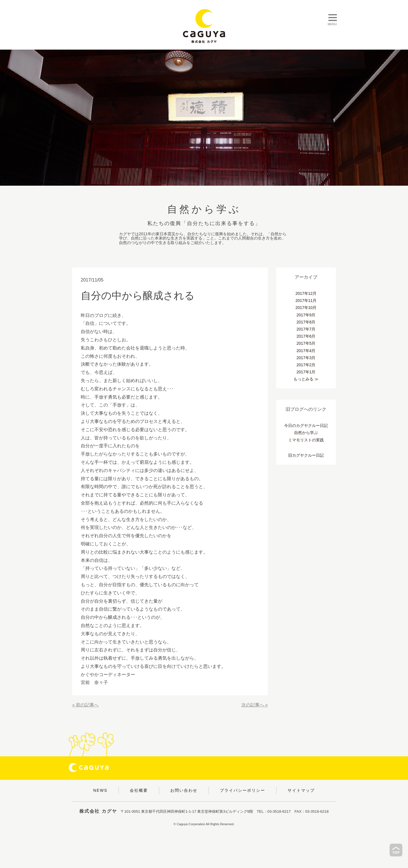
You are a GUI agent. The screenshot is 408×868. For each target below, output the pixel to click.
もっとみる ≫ (306, 379)
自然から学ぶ (306, 433)
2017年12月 (306, 293)
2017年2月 (306, 365)
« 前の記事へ (85, 705)
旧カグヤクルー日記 (306, 455)
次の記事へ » (255, 705)
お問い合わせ (184, 790)
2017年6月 (306, 336)
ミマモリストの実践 (306, 440)
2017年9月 (306, 315)
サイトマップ (301, 790)
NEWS (100, 790)
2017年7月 (306, 329)
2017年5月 (306, 343)
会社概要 (139, 790)
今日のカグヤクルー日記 (306, 425)
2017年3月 (306, 358)
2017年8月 (306, 322)
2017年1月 (306, 372)
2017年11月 (306, 300)
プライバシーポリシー (243, 790)
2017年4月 (306, 351)
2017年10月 (306, 308)
